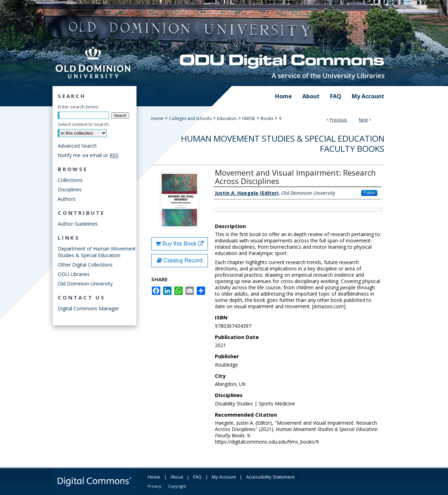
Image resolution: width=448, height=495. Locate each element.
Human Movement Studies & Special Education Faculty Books (283, 143)
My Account (224, 477)
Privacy (155, 486)
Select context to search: (84, 124)
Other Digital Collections (85, 265)
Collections (70, 180)
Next (363, 120)
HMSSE (249, 118)
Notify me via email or (88, 155)
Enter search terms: (78, 107)
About (177, 477)
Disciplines (70, 189)
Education (227, 118)
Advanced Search (77, 146)
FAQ (197, 477)
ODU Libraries (74, 274)
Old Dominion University (85, 284)
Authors (67, 199)
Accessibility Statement (270, 477)
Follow (369, 193)
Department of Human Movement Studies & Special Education (97, 252)
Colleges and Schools (190, 118)
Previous (338, 120)
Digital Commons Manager (88, 308)
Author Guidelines (78, 224)
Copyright (177, 486)
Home (157, 118)
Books (267, 118)
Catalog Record (180, 260)
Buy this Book (180, 244)
